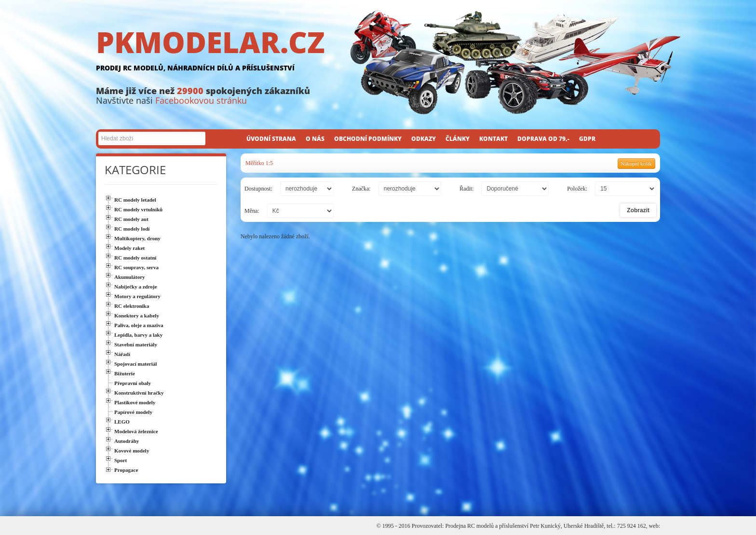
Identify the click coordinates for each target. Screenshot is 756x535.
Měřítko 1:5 (259, 163)
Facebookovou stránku (201, 100)
